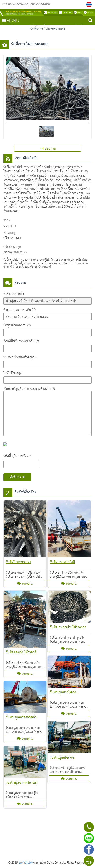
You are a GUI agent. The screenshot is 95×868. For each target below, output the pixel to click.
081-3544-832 (40, 4)
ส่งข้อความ (17, 477)
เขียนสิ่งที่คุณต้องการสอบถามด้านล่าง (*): (29, 389)
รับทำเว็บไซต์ (26, 863)
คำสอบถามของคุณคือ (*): (20, 310)
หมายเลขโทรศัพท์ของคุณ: (20, 357)
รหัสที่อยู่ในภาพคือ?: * (17, 456)
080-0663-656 (18, 4)
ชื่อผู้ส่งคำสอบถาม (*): (17, 325)
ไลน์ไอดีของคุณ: (13, 373)
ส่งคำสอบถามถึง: (14, 294)
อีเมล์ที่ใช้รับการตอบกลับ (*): (21, 341)
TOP (89, 861)
